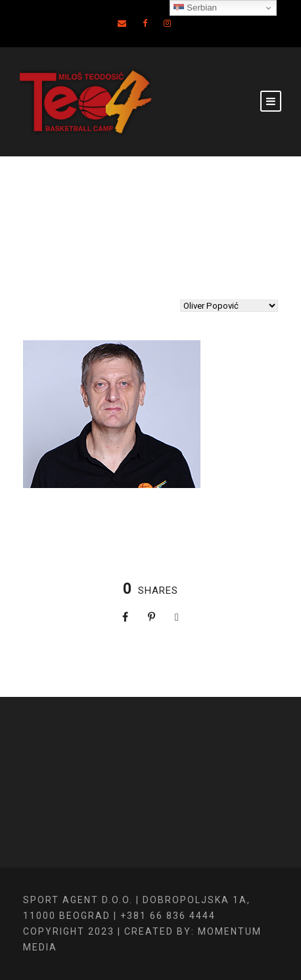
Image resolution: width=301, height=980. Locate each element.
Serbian (195, 8)
